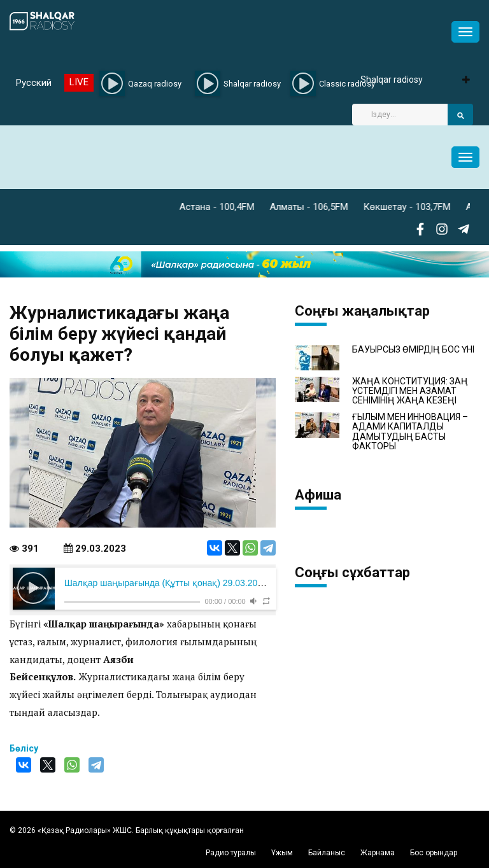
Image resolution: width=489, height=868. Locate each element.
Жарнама (378, 853)
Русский (34, 83)
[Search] (400, 115)
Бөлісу (24, 748)
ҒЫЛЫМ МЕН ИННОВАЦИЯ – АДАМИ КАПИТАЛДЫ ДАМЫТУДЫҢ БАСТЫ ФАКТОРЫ (410, 432)
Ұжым (282, 853)
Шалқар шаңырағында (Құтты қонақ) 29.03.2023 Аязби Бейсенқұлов (208, 583)
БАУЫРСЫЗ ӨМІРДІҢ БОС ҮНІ (413, 350)
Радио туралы (231, 853)
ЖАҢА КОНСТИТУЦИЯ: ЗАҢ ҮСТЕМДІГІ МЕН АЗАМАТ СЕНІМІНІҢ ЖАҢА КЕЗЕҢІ (410, 391)
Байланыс (327, 853)
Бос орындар (434, 853)
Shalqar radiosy (392, 80)
